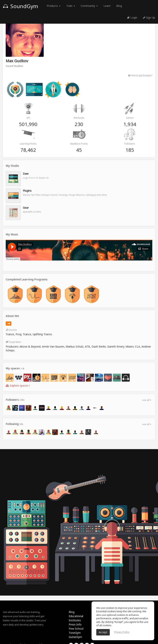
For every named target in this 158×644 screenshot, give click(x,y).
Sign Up (149, 17)
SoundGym (21, 6)
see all (147, 400)
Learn (107, 6)
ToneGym (75, 633)
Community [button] (89, 6)
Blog (119, 6)
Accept (103, 632)
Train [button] (71, 6)
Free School (76, 629)
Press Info (75, 624)
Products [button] (54, 6)
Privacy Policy (122, 632)
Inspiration (13, 342)
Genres (11, 330)
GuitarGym (75, 637)
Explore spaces (18, 385)
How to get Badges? (140, 75)
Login (132, 17)
